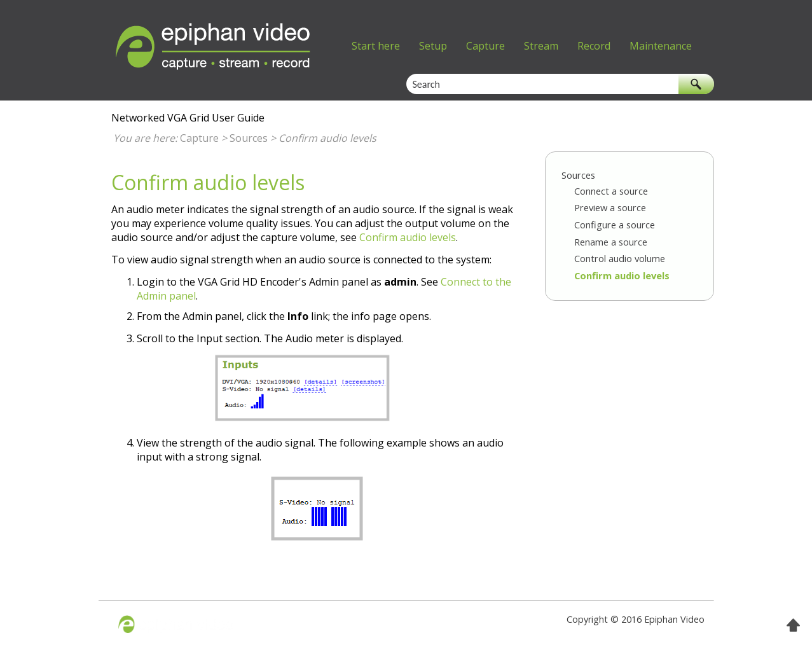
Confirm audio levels (622, 275)
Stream (541, 46)
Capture (485, 46)
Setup (433, 46)
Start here (376, 46)
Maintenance (661, 46)
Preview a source (610, 207)
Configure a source (615, 225)
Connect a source (611, 191)
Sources (249, 138)
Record (594, 46)
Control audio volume (620, 258)
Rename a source (611, 242)
